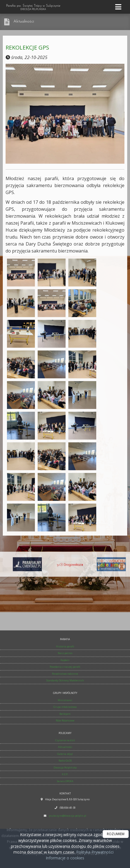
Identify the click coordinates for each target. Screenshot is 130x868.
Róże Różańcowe (65, 816)
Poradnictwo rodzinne (65, 769)
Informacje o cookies (65, 858)
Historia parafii (65, 742)
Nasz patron (65, 749)
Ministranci (65, 796)
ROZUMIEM (116, 834)
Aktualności (24, 22)
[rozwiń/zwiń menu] (119, 7)
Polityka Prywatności (94, 852)
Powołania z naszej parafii (65, 762)
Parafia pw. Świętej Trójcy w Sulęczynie (33, 8)
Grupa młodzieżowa (65, 802)
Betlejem (65, 809)
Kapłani (65, 756)
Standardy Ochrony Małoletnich (65, 776)
